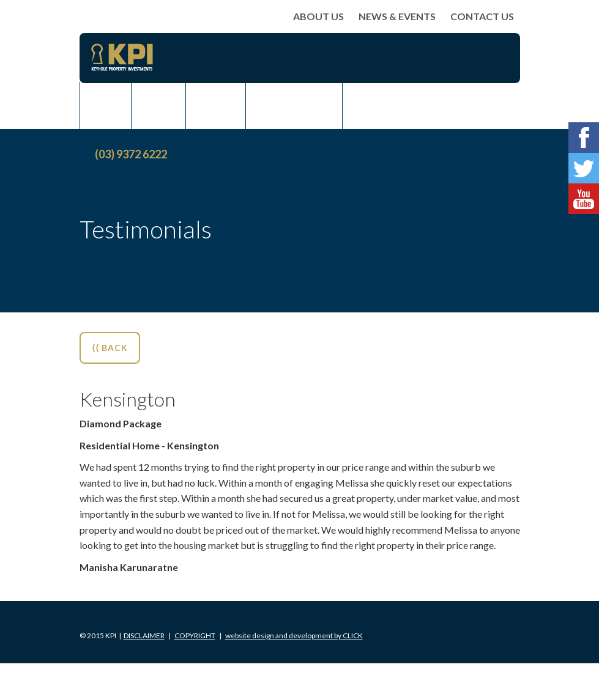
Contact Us (482, 16)
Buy (106, 106)
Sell (158, 106)
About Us (318, 16)
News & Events (397, 16)
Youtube (584, 199)
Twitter (584, 168)
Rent (216, 106)
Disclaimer (144, 636)
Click (294, 636)
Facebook (584, 138)
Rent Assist (294, 106)
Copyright (195, 636)
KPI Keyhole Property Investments (122, 57)
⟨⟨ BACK (110, 348)
